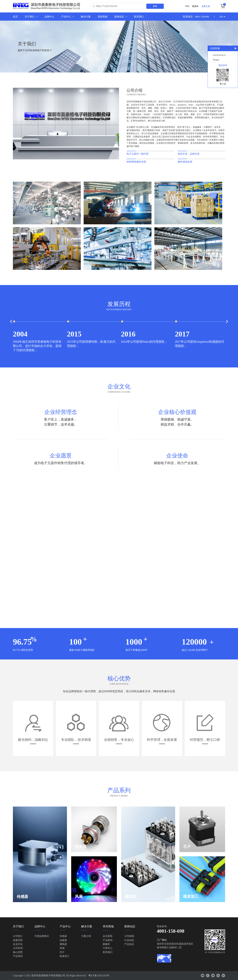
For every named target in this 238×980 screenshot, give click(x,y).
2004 (20, 334)
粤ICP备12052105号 (99, 976)
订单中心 (108, 948)
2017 (182, 334)
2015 (74, 334)
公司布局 (18, 948)
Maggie (216, 60)
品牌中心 (49, 16)
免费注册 (206, 6)
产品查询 (108, 940)
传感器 (63, 936)
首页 (15, 16)
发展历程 (18, 940)
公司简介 (18, 936)
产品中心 (68, 16)
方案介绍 (86, 936)
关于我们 (31, 16)
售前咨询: (162, 926)
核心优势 (18, 952)
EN (222, 17)
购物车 (106, 944)
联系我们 (139, 16)
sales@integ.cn (219, 55)
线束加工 (65, 956)
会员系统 (108, 936)
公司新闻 (129, 936)
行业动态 (129, 940)
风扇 (62, 948)
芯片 (62, 952)
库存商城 (108, 926)
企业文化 (18, 944)
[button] (11, 321)
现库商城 (102, 16)
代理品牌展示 (42, 936)
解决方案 (86, 16)
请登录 (195, 6)
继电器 (63, 944)
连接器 (63, 940)
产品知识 (129, 944)
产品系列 (18, 956)
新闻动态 (121, 16)
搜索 (155, 6)
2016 (128, 334)
